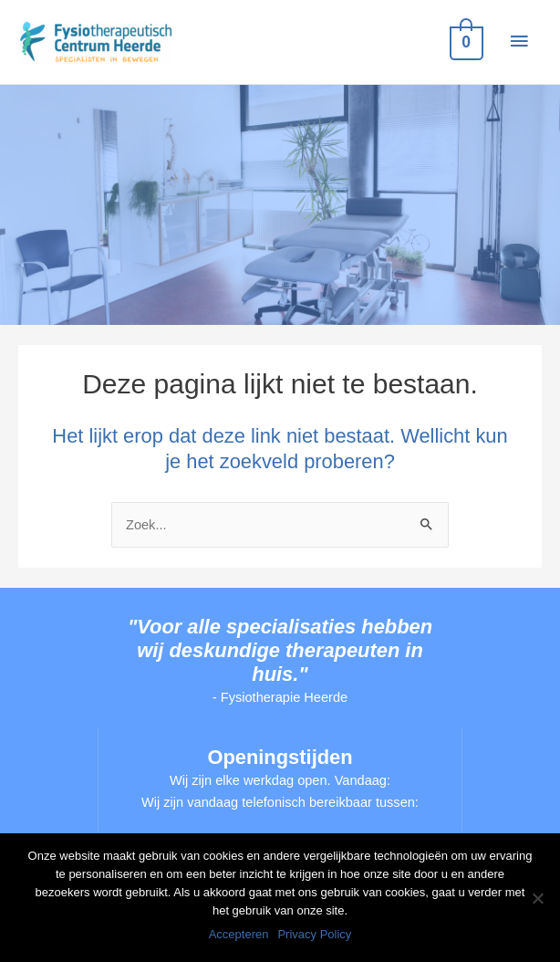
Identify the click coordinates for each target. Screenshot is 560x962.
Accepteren (239, 934)
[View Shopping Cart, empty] (465, 42)
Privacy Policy (314, 934)
